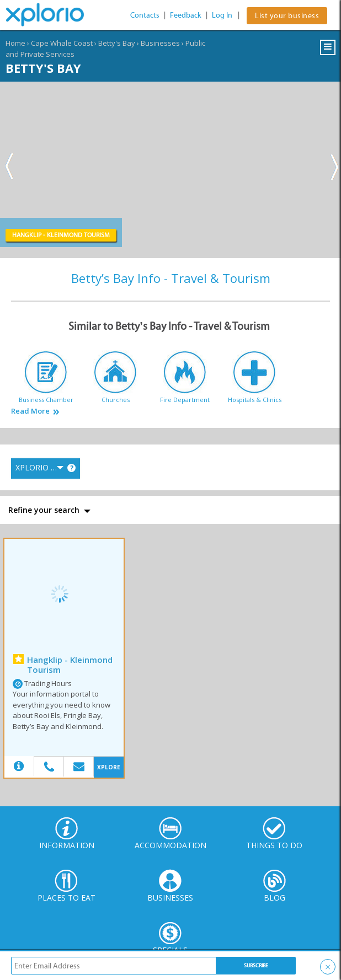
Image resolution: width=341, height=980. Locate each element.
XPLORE (109, 767)
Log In (222, 15)
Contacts (145, 15)
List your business (287, 16)
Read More (30, 411)
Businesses (160, 43)
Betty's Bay (117, 43)
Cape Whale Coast (62, 43)
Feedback (186, 15)
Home (15, 43)
